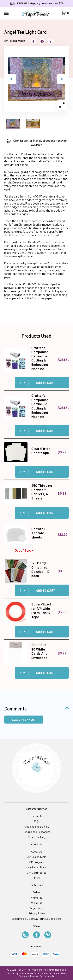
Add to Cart (46, 383)
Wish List (37, 903)
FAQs (37, 821)
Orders (36, 892)
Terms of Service (39, 976)
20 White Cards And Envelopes (39, 653)
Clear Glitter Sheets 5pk (41, 451)
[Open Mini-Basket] (65, 13)
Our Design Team (37, 857)
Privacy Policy (37, 913)
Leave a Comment (24, 720)
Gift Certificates (37, 873)
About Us (36, 851)
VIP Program (36, 862)
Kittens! (36, 878)
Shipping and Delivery (37, 826)
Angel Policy (36, 908)
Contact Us (37, 816)
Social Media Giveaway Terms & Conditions (36, 919)
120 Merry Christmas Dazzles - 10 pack (40, 569)
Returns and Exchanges (37, 832)
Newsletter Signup (37, 867)
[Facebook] (36, 935)
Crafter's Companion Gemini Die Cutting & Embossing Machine (40, 358)
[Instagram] (25, 935)
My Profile (36, 898)
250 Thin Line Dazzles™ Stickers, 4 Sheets (42, 492)
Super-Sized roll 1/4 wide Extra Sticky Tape (41, 610)
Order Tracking (36, 837)
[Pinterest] (48, 935)
